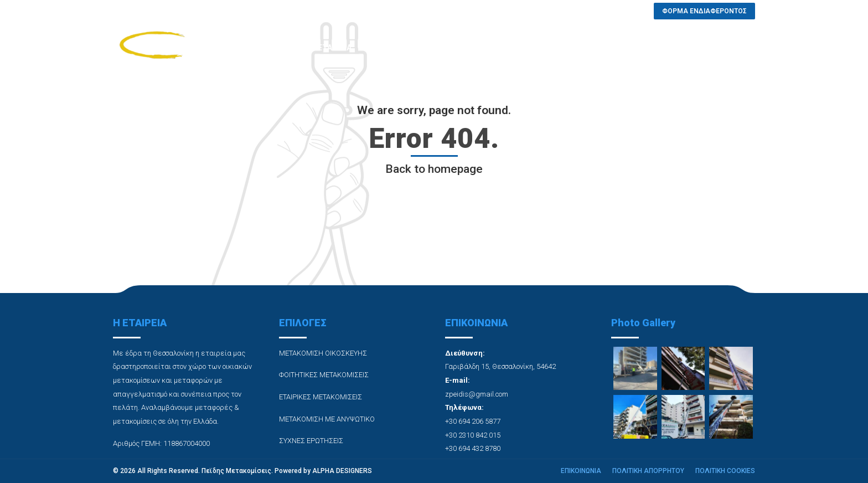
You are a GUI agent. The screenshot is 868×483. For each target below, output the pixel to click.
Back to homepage (434, 169)
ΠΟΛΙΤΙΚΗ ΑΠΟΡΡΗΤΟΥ (648, 471)
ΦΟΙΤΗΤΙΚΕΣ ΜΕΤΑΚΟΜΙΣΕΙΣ (324, 375)
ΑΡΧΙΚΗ (280, 48)
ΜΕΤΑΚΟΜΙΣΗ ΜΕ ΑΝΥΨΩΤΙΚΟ (327, 419)
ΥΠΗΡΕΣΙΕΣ (389, 48)
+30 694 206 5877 (473, 421)
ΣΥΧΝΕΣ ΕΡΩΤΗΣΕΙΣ (541, 48)
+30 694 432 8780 (473, 448)
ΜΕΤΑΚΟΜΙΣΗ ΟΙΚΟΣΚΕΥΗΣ (323, 353)
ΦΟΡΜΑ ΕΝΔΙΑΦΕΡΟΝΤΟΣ (707, 48)
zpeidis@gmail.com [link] (477, 394)
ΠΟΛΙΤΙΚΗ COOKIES (725, 471)
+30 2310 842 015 (473, 435)
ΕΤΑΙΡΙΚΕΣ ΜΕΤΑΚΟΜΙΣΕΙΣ (321, 397)
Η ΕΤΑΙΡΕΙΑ (331, 48)
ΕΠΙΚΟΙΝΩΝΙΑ (618, 48)
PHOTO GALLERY (457, 48)
